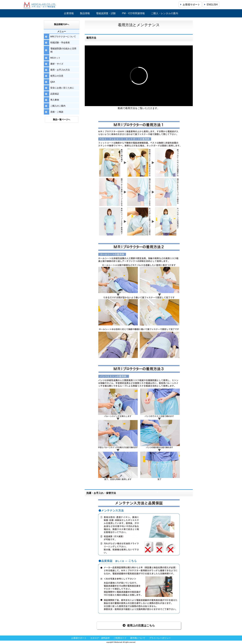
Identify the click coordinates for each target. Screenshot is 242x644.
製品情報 (85, 13)
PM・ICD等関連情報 (133, 13)
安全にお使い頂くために (62, 88)
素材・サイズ (57, 64)
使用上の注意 (57, 76)
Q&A (53, 82)
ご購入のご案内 (58, 106)
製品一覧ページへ (62, 119)
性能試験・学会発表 (60, 43)
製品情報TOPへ (62, 24)
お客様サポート (190, 5)
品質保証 (55, 94)
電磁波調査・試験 (106, 13)
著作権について (138, 638)
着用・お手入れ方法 (60, 70)
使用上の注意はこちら (139, 626)
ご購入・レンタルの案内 (165, 13)
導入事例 (55, 100)
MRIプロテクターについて (63, 36)
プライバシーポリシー (160, 638)
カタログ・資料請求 (100, 638)
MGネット (55, 58)
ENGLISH (211, 5)
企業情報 (69, 13)
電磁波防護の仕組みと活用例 (63, 50)
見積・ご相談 (57, 112)
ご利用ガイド (120, 638)
